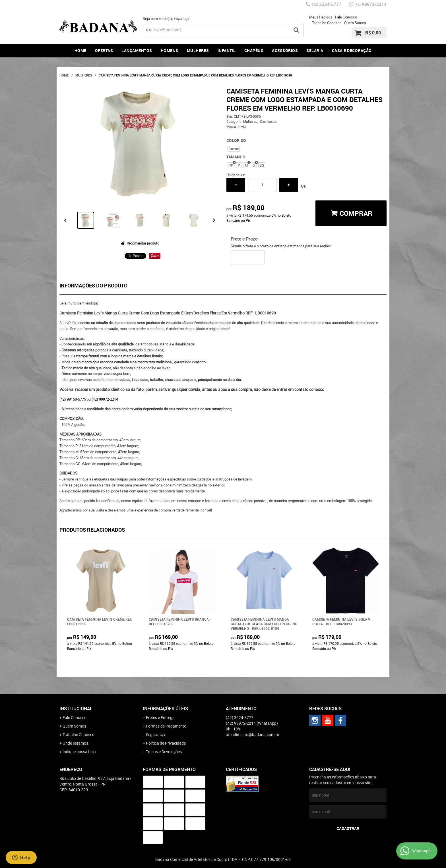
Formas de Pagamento (166, 726)
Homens (170, 50)
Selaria (315, 50)
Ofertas (104, 50)
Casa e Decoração (352, 50)
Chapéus (254, 50)
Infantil (227, 50)
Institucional (76, 709)
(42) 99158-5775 (73, 399)
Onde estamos (75, 743)
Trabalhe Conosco (327, 23)
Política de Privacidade (166, 743)
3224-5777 (327, 4)
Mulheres (198, 50)
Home (80, 50)
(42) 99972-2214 (105, 399)
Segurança (155, 735)
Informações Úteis (165, 709)
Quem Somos (355, 23)
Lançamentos (137, 50)
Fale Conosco (346, 17)
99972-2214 (370, 4)
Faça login (182, 18)
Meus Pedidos (321, 17)
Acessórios (285, 50)
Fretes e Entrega (160, 717)
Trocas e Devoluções (164, 752)
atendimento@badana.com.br (253, 735)
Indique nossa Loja (79, 752)
